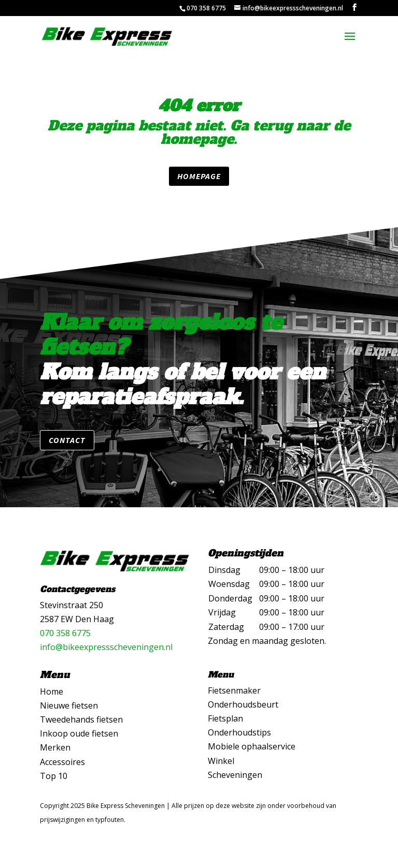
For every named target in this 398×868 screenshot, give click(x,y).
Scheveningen (235, 775)
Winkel (221, 761)
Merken (55, 747)
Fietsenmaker (234, 690)
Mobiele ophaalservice (252, 746)
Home (52, 692)
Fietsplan (225, 718)
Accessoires (62, 762)
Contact (67, 440)
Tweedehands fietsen (81, 719)
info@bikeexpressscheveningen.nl (106, 647)
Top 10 (54, 776)
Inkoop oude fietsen (79, 733)
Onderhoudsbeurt (243, 704)
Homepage (199, 176)
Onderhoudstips (239, 732)
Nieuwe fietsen (69, 705)
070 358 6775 (65, 633)
